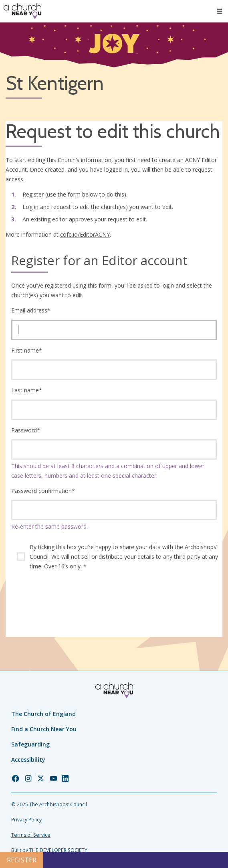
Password (26, 430)
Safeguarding (30, 744)
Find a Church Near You (44, 729)
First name (27, 350)
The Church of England (43, 714)
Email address (31, 310)
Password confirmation (43, 491)
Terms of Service (31, 835)
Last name (27, 390)
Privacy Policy (26, 820)
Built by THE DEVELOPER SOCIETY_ (50, 850)
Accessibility (28, 759)
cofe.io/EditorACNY (85, 234)
